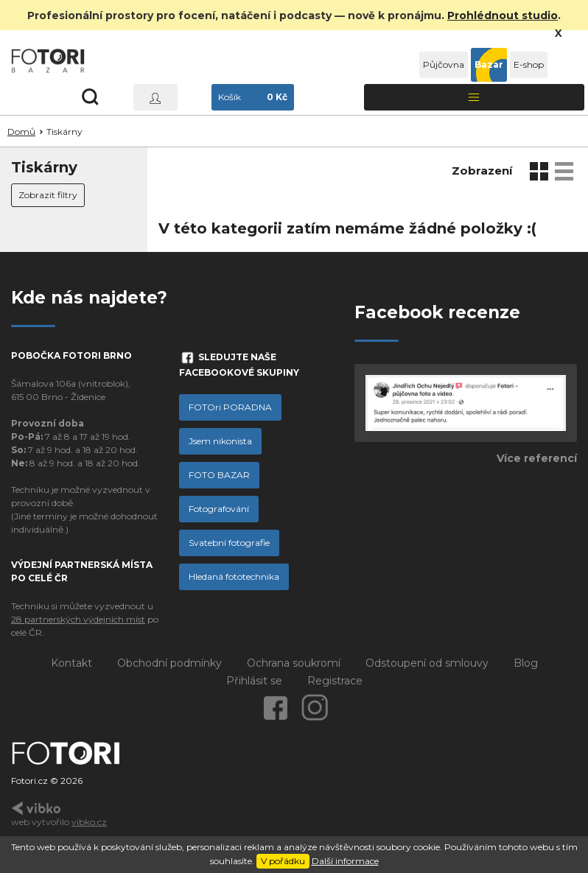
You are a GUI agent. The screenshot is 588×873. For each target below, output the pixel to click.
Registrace (335, 681)
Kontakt (71, 663)
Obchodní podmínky (169, 663)
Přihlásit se (254, 681)
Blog (526, 663)
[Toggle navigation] (474, 97)
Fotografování (219, 509)
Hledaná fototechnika (234, 576)
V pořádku (283, 861)
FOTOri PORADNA (230, 407)
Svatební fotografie (229, 543)
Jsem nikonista (220, 441)
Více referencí (537, 458)
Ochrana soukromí (294, 663)
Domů (21, 132)
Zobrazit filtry (48, 195)
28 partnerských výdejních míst (78, 619)
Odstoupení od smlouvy (427, 663)
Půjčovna (444, 64)
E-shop (529, 64)
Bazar (489, 64)
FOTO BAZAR (219, 475)
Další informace (345, 861)
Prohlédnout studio (503, 15)
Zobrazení (482, 171)
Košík (253, 97)
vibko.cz (89, 822)
